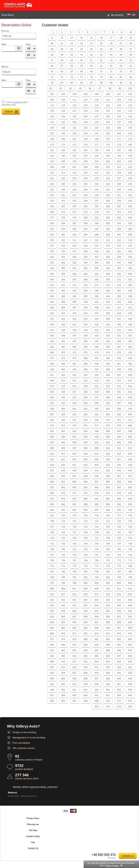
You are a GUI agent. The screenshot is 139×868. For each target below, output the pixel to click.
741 (52, 544)
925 (52, 673)
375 (74, 285)
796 (130, 577)
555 (119, 409)
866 (108, 628)
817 (97, 594)
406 (63, 308)
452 (130, 336)
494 (63, 369)
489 (97, 364)
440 (86, 330)
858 (108, 622)
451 (119, 336)
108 (130, 94)
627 (119, 459)
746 (108, 544)
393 (97, 296)
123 (119, 105)
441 (97, 330)
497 (97, 369)
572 (130, 420)
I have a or (15, 103)
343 (74, 263)
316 (130, 240)
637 (52, 471)
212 (130, 167)
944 (86, 684)
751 (74, 549)
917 (52, 667)
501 (52, 375)
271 (74, 212)
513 (97, 381)
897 (97, 650)
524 (130, 386)
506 (108, 375)
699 (119, 510)
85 (72, 83)
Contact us (128, 856)
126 (63, 111)
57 (62, 66)
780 (130, 566)
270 (63, 212)
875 (119, 634)
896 (86, 650)
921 (97, 667)
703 (74, 515)
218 (108, 173)
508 (130, 375)
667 (119, 487)
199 (74, 161)
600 (86, 442)
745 (97, 544)
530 (108, 392)
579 (119, 426)
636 (130, 465)
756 (130, 549)
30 (62, 49)
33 (91, 49)
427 (119, 319)
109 (52, 100)
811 (119, 589)
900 (130, 650)
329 (97, 251)
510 (63, 381)
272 (86, 212)
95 (80, 88)
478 (63, 358)
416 (86, 313)
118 (63, 105)
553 (97, 409)
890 (108, 645)
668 (130, 487)
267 (119, 206)
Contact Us (33, 848)
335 (74, 257)
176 (86, 145)
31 (72, 49)
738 (108, 538)
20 (52, 43)
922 (108, 667)
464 (86, 347)
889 (97, 645)
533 (52, 397)
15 (91, 38)
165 (52, 139)
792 (86, 577)
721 (97, 527)
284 (130, 218)
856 (86, 622)
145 (97, 122)
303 (74, 234)
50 (81, 60)
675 (119, 493)
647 (74, 476)
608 (86, 448)
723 (119, 527)
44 (111, 55)
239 (74, 190)
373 (52, 285)
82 (131, 77)
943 (74, 684)
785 (97, 572)
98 (110, 88)
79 (101, 77)
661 (52, 487)
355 (119, 268)
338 (108, 257)
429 (52, 324)
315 (119, 240)
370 (108, 279)
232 (86, 184)
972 (130, 701)
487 (74, 364)
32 (81, 49)
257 (97, 201)
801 (97, 583)
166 (63, 139)
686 (63, 504)
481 (97, 358)
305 (97, 234)
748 (130, 544)
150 (63, 128)
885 (52, 645)
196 (130, 156)
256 (86, 201)
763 (119, 555)
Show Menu (8, 15)
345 (97, 263)
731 (119, 532)
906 (108, 656)
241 (97, 190)
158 (63, 133)
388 (130, 291)
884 (130, 639)
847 (74, 617)
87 (91, 83)
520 (86, 386)
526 (63, 392)
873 (97, 634)
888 (86, 645)
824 (86, 600)
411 (119, 308)
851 (119, 617)
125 (52, 111)
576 (86, 426)
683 (119, 499)
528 (86, 392)
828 (130, 600)
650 (108, 476)
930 (108, 673)
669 (52, 493)
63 (121, 66)
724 (130, 527)
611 (119, 448)
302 (63, 234)
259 (119, 201)
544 (86, 403)
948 (130, 684)
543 (74, 403)
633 (97, 465)
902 (63, 656)
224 (86, 178)
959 (74, 695)
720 (86, 527)
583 (74, 431)
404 (130, 302)
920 (86, 667)
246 (63, 195)
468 (130, 347)
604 (130, 442)
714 (108, 521)
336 (86, 257)
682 (108, 499)
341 (52, 263)
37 (131, 49)
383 (74, 291)
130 (108, 111)
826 (108, 600)
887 (74, 645)
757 (52, 555)
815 (74, 594)
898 (108, 650)
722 (108, 527)
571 (119, 420)
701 (52, 515)
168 (86, 139)
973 (97, 707)
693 (52, 510)
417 (97, 313)
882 (108, 639)
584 (86, 431)
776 (86, 566)
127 (74, 111)
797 (52, 583)
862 (63, 628)
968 (86, 701)
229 (52, 184)
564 (130, 414)
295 (74, 229)
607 (74, 448)
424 (86, 319)
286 (63, 223)
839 (74, 611)
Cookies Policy (33, 836)
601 (97, 442)
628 (130, 459)
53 (111, 60)
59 (81, 66)
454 (63, 341)
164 (130, 133)
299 (119, 229)
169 (97, 139)
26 (111, 43)
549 (52, 409)
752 (86, 549)
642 (108, 471)
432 (86, 324)
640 (86, 471)
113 (97, 100)
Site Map (33, 830)
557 (52, 414)
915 (119, 662)
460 (130, 341)
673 (97, 493)
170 (108, 139)
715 (119, 521)
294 (63, 229)
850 (108, 617)
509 (52, 381)
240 (86, 190)
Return (5, 67)
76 (72, 77)
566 (63, 420)
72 (121, 72)
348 (130, 263)
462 (63, 347)
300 (130, 229)
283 (119, 218)
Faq (33, 842)
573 (52, 426)
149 (52, 128)
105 (97, 94)
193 (97, 156)
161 (97, 133)
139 (119, 116)
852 (130, 617)
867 (119, 628)
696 (86, 510)
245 (52, 195)
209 (97, 167)
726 (63, 532)
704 (86, 515)
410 (108, 308)
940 (130, 678)
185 (97, 150)
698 (108, 510)
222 (63, 178)
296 (86, 229)
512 (86, 381)
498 (108, 369)
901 (52, 656)
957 (52, 695)
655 (74, 482)
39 (62, 55)
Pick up (5, 31)
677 (52, 499)
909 (52, 662)
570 (108, 420)
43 (101, 55)
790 (63, 577)
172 (130, 139)
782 (63, 572)
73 (131, 72)
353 (97, 268)
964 (130, 695)
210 (108, 167)
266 (108, 206)
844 (130, 611)
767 (74, 560)
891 (119, 645)
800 (86, 583)
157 (52, 133)
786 (108, 572)
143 (74, 122)
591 (74, 437)
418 (108, 313)
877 (52, 639)
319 (74, 246)
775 (74, 566)
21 (62, 43)
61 (101, 66)
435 (119, 324)
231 (74, 184)
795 (119, 577)
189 (52, 156)
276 (130, 212)
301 (52, 234)
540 (130, 397)
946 (108, 684)
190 (63, 156)
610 (108, 448)
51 (91, 60)
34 (101, 49)
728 (86, 532)
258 (108, 201)
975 (119, 707)
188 (130, 150)
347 (119, 263)
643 (119, 471)
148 (130, 122)
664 (86, 487)
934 (63, 678)
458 (108, 341)
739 (119, 538)
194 (108, 156)
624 (86, 459)
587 (119, 431)
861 (52, 628)
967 (74, 701)
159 (74, 133)
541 (52, 403)
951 (74, 690)
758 (63, 555)
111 (74, 100)
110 (63, 100)
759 (74, 555)
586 (108, 431)
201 (97, 161)
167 (74, 139)
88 (101, 83)
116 (130, 100)
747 (119, 544)
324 (130, 246)
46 (131, 55)
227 (119, 178)
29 (52, 49)
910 (63, 662)
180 (130, 145)
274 (108, 212)
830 (63, 605)
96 (90, 88)
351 (74, 268)
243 (119, 190)
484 (130, 358)
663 (74, 487)
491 (119, 364)
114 (108, 100)
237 (52, 190)
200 (86, 161)
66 (62, 72)
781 (52, 572)
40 (72, 55)
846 (63, 617)
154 (108, 128)
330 (108, 251)
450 (108, 336)
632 (86, 465)
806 (63, 589)
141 (52, 122)
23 (81, 43)
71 (111, 72)
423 (74, 319)
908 (130, 656)
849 (97, 617)
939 (119, 678)
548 (130, 403)
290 (108, 223)
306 (108, 234)
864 (86, 628)
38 (52, 55)
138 (108, 116)
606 (63, 448)
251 (119, 195)
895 (74, 650)
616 (86, 454)
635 (119, 465)
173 (52, 145)
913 (97, 662)
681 (97, 499)
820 (130, 594)
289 (97, 223)
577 (97, 426)
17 (111, 38)
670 (63, 493)
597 (52, 442)
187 (119, 150)
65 (52, 72)
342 (63, 263)
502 (63, 375)
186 (108, 150)
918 (63, 667)
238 (63, 190)
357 (52, 274)
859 (119, 622)
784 (86, 572)
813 (52, 594)
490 (108, 364)
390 (63, 296)
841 (97, 611)
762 (108, 555)
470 (63, 353)
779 (119, 566)
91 (131, 83)
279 (74, 218)
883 (119, 639)
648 (86, 476)
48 (62, 60)
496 (86, 369)
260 (130, 201)
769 (97, 560)
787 (119, 572)
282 (108, 218)
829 (52, 605)
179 (119, 145)
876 (130, 634)
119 (74, 105)
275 (119, 212)
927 (74, 673)
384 (86, 291)
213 (52, 173)
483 (119, 358)
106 (108, 94)
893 (52, 650)
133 (52, 116)
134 (63, 116)
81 (121, 77)
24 (91, 43)
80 (111, 77)
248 (86, 195)
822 (63, 600)
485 (52, 364)
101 (52, 94)
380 (130, 285)
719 (74, 527)
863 (74, 628)
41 (81, 55)
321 (97, 246)
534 (63, 397)
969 (97, 701)
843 (119, 611)
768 (86, 560)
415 (74, 313)
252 (130, 195)
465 (97, 347)
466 (108, 347)
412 (130, 308)
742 (63, 544)
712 (86, 521)
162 (108, 133)
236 (130, 184)
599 (74, 442)
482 (108, 358)
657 (97, 482)
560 (86, 414)
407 (74, 308)
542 (63, 403)
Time (28, 44)
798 (63, 583)
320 (86, 246)
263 (74, 206)
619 (119, 454)
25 (101, 43)
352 (86, 268)
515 (119, 381)
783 (74, 572)
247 (74, 195)
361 (97, 274)
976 (130, 707)
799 (74, 583)
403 (119, 302)
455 (74, 341)
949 (52, 690)
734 (63, 538)
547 (119, 403)
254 (63, 201)
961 (97, 695)
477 (52, 358)
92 (51, 88)
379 (119, 285)
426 (108, 319)
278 (63, 218)
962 (108, 695)
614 (63, 454)
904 (86, 656)
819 (119, 594)
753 (97, 549)
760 (86, 555)
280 (86, 218)
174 (63, 145)
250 (108, 195)
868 (130, 628)
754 (108, 549)
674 (108, 493)
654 (63, 482)
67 (72, 72)
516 (130, 381)
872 (86, 634)
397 (52, 302)
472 (86, 353)
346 (108, 263)
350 (63, 268)
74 (52, 77)
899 (119, 650)
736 (86, 538)
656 (86, 482)
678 (63, 499)
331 (119, 251)
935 (74, 678)
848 (86, 617)
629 (52, 465)
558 (63, 414)
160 (86, 133)
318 (63, 246)
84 (62, 83)
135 (74, 116)
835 (119, 605)
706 (108, 515)
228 (130, 178)
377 (97, 285)
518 (63, 386)
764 (130, 555)
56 (52, 66)
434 (108, 324)
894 (63, 650)
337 (97, 257)
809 (97, 589)
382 (63, 291)
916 (130, 662)
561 (97, 414)
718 (63, 527)
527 (74, 392)
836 (130, 605)
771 (119, 560)
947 (119, 684)
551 (74, 409)
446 (63, 336)
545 (97, 403)
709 (52, 521)
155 (119, 128)
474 (108, 353)
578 (108, 426)
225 (97, 178)
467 (119, 347)
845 (52, 617)
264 (86, 206)
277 (52, 218)
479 (74, 358)
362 (108, 274)
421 (52, 319)
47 (52, 60)
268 (130, 206)
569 (97, 420)
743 (74, 544)
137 (97, 116)
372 (130, 279)
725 (52, 532)
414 (63, 313)
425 (97, 319)
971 (119, 701)
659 (119, 482)
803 (119, 583)
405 (52, 308)
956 (130, 690)
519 (74, 386)
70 (101, 72)
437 (52, 330)
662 (63, 487)
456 (86, 341)
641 (97, 471)
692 (130, 504)
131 (119, 111)
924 (130, 667)
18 (121, 38)
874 (108, 634)
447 (74, 336)
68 (81, 72)
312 (86, 240)
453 (52, 341)
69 (91, 72)
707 (119, 515)
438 (63, 330)
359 (74, 274)
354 (108, 268)
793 (97, 577)
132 (130, 111)
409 (97, 308)
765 (52, 560)
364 (130, 274)
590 (63, 437)
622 (63, 459)
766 (63, 560)
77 (81, 77)
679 (74, 499)
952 (86, 690)
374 (63, 285)
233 (97, 184)
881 (97, 639)
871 (74, 634)
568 (86, 420)
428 (130, 319)
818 (108, 594)
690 (108, 504)
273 (97, 212)
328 (86, 251)
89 (111, 83)
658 (108, 482)
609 (97, 448)
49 (72, 60)
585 (97, 431)
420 (130, 313)
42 (91, 55)
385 (97, 291)
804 (130, 583)
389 (52, 296)
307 (119, 234)
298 (108, 229)
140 (130, 116)
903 (74, 656)
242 (108, 190)
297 (97, 229)
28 (131, 43)
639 (74, 471)
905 (97, 656)
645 (52, 476)
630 (63, 465)
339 (119, 257)
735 (74, 538)
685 (52, 504)
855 (74, 622)
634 (108, 465)
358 (63, 274)
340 (130, 257)
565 (52, 420)
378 (108, 285)
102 (63, 94)
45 (121, 55)
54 (121, 60)
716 (130, 521)
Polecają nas (33, 824)
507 (119, 375)
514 (108, 381)
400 (86, 302)
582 (63, 431)
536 (86, 397)
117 (52, 105)
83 (52, 83)
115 (119, 100)
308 (130, 234)
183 (74, 150)
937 (97, 678)
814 (63, 594)
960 (86, 695)
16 (101, 38)
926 (63, 673)
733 (52, 538)
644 (130, 471)
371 (119, 279)
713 (97, 521)
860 (130, 622)
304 (86, 234)
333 (52, 257)
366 (63, 279)
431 (74, 324)
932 (130, 673)
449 (97, 336)
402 (108, 302)
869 (52, 634)
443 (119, 330)
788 (130, 572)
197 (52, 161)
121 (97, 105)
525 (52, 392)
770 (108, 560)
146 (108, 122)
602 (108, 442)
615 (74, 454)
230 (63, 184)
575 (74, 426)
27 (121, 43)
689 (97, 504)
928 (86, 673)
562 (108, 414)
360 (86, 274)
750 (63, 549)
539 (119, 397)
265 (97, 206)
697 (97, 510)
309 (52, 240)
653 (52, 482)
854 (63, 622)
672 (86, 493)
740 (130, 538)
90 (121, 83)
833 (97, 605)
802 (108, 583)
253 (52, 201)
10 (131, 32)
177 (97, 145)
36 (121, 49)
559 (74, 414)
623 (74, 459)
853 (52, 622)
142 (63, 122)
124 (130, 105)
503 (74, 375)
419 (119, 313)
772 (130, 560)
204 (130, 161)
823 (74, 600)
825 (97, 600)
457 (97, 341)
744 (86, 544)
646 (63, 476)
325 (52, 251)
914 (108, 662)
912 (86, 662)
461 (52, 347)
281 (97, 218)
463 (74, 347)
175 (74, 145)
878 (63, 639)
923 (119, 667)
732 (130, 532)
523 (119, 386)
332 (130, 251)
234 (108, 184)
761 (97, 555)
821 (52, 600)
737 (97, 538)
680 (86, 499)
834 (108, 605)
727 (74, 532)
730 (108, 532)
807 (74, 589)
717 (52, 527)
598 (63, 442)
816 (86, 594)
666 (108, 487)
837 (52, 611)
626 (108, 459)
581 (52, 431)
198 (63, 161)
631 (74, 465)
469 (52, 353)
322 (108, 246)
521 (97, 386)
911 (74, 662)
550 (63, 409)
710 (63, 521)
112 (86, 100)
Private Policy (33, 818)
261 (52, 206)
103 (74, 94)
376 (86, 285)
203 (119, 161)
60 (91, 66)
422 (63, 319)
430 (63, 324)
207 (74, 167)
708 (130, 515)
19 (131, 38)
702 (63, 515)
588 (130, 431)
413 (52, 313)
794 (108, 577)
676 (130, 493)
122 (108, 105)
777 (97, 566)
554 (108, 409)
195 (119, 156)
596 (130, 437)
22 (72, 43)
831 (74, 605)
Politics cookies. (112, 865)
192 (86, 156)
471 (74, 353)
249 (97, 195)
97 (100, 88)
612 (130, 448)
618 (108, 454)
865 (97, 628)
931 (119, 673)
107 (119, 94)
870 (63, 634)
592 (86, 437)
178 (108, 145)
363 (119, 274)
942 (63, 684)
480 (86, 358)
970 (108, 701)
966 (63, 701)
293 (52, 229)
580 (130, 426)
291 (119, 223)
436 (130, 324)
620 (130, 454)
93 (60, 88)
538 (108, 397)
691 (119, 504)
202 (108, 161)
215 (74, 173)
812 (130, 589)
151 (74, 128)
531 (119, 392)
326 (63, 251)
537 (97, 397)
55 (131, 60)
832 (86, 605)
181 (52, 150)
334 (63, 257)
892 (130, 645)
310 (63, 240)
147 (119, 122)
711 (74, 521)
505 (97, 375)
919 (74, 667)
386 (108, 291)
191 (74, 156)
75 (62, 77)
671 (74, 493)
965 (52, 701)
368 (86, 279)
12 (62, 38)
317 (52, 246)
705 (97, 515)
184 (86, 150)
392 (86, 296)
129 (97, 111)
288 (86, 223)
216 (86, 173)
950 (63, 690)
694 (63, 510)
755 (119, 549)
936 (86, 678)
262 (63, 206)
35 (111, 49)
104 (86, 94)
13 (72, 38)
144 (86, 122)
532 (130, 392)
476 (130, 353)
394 (108, 296)
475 (119, 353)
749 (52, 549)
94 (70, 88)
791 (74, 577)
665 (97, 487)
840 (86, 611)
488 (86, 364)
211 (119, 167)
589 (52, 437)
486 (63, 364)
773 (52, 566)
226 (108, 178)
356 (130, 268)
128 (86, 111)
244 (130, 190)
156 (130, 128)
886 (63, 645)
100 (130, 88)
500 (130, 369)
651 (119, 476)
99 (120, 88)
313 (97, 240)
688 (86, 504)
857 (97, 622)
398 (63, 302)
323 (119, 246)
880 (86, 639)
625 (97, 459)
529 (97, 392)
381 (52, 291)
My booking (117, 15)
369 (97, 279)
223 (74, 178)
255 (74, 201)
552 (86, 409)
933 (52, 678)
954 (108, 690)
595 (119, 437)
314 (108, 240)
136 (86, 116)
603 (119, 442)
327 (74, 251)
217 (97, 173)
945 (97, 684)
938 (108, 678)
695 (74, 510)
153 (97, 128)
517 (52, 386)
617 (97, 454)
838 (63, 611)
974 (108, 707)
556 (130, 409)
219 (119, 173)
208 (86, 167)
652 (130, 476)
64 (131, 66)
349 (52, 268)
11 (52, 38)
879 (74, 639)
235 (119, 184)
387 (119, 291)
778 (108, 566)
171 (119, 139)
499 (119, 369)
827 (119, 600)
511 (74, 381)
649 (97, 476)
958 (63, 695)
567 (74, 420)
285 (52, 223)
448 (86, 336)
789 (52, 577)
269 (52, 212)
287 (74, 223)
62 (111, 66)
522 (108, 386)
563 (119, 414)
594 (108, 437)
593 (97, 437)
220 (130, 173)
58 (72, 66)
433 (97, 324)
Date (4, 44)
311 (74, 240)
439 (74, 330)
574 (63, 426)
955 (119, 690)
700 (130, 510)
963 (119, 695)
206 (63, 167)
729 (97, 532)
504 (86, 375)
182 (63, 150)
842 (108, 611)
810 (108, 589)
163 (119, 133)
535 (74, 397)
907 (119, 656)
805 (52, 589)
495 (74, 369)
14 (81, 38)
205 (52, 167)
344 (86, 263)
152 (86, 128)
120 (86, 105)
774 (63, 566)
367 (74, 279)
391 (74, 296)
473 (97, 353)
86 (81, 83)
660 (130, 482)
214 (63, 173)
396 (130, 296)
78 (91, 77)
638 (63, 471)
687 (74, 504)
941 (52, 684)
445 (52, 336)
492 (130, 364)
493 (52, 369)
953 (97, 690)
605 (52, 448)
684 (130, 499)
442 (108, 330)
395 (119, 296)
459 (119, 341)
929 (97, 673)
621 (52, 459)
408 (86, 308)
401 (97, 302)
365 (52, 279)
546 (108, 403)
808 (86, 589)
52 (101, 60)
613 (52, 454)
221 (52, 178)
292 (130, 223)
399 (74, 302)
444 (130, 330)
